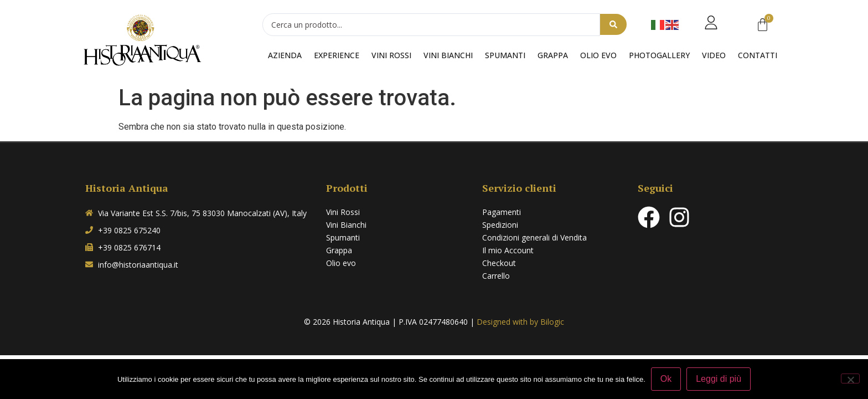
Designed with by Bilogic (520, 322)
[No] (850, 378)
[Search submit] (613, 25)
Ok (666, 379)
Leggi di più (719, 379)
